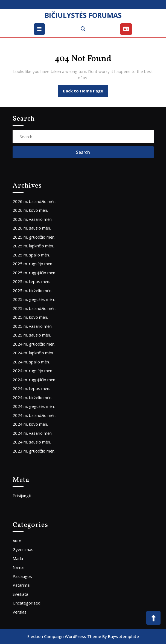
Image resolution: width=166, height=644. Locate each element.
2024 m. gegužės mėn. (34, 406)
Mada (18, 558)
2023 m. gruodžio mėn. (34, 451)
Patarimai (21, 585)
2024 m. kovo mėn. (30, 424)
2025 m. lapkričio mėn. (33, 246)
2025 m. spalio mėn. (31, 255)
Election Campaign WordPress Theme (64, 636)
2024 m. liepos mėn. (31, 388)
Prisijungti (22, 496)
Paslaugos (22, 576)
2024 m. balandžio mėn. (34, 415)
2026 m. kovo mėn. (30, 210)
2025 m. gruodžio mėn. (34, 237)
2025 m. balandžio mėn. (34, 308)
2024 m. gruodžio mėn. (34, 344)
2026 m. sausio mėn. (32, 228)
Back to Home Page (85, 92)
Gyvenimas (23, 549)
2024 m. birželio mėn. (32, 397)
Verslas (20, 612)
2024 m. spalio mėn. (31, 362)
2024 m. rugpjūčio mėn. (34, 380)
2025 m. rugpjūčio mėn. (34, 273)
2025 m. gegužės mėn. (34, 299)
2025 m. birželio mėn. (32, 290)
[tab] (40, 29)
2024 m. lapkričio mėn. (33, 353)
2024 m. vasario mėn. (33, 433)
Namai (18, 567)
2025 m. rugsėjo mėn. (33, 264)
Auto (17, 541)
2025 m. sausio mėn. (32, 335)
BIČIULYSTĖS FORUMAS (83, 15)
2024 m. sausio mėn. (32, 442)
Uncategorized (27, 603)
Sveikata (20, 594)
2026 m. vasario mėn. (33, 219)
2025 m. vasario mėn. (33, 326)
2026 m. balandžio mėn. (34, 201)
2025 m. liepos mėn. (31, 281)
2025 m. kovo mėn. (30, 317)
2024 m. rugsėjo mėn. (33, 371)
